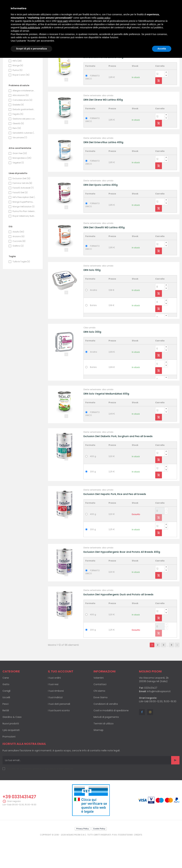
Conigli (6, 721)
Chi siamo (99, 721)
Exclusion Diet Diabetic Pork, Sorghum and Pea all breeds (118, 466)
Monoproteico (22, 188)
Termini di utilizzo (104, 753)
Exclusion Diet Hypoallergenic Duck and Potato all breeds (118, 624)
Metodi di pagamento (106, 747)
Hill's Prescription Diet (24, 227)
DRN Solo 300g (92, 362)
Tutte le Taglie (21, 291)
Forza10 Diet (20, 222)
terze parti (63, 21)
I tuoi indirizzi (55, 727)
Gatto (6, 714)
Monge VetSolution (24, 236)
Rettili (6, 740)
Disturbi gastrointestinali (24, 139)
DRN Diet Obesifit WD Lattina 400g (104, 257)
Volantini (99, 707)
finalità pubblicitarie (30, 27)
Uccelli (6, 727)
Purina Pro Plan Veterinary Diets (24, 241)
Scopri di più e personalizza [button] (31, 49)
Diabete (18, 134)
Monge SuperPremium (24, 232)
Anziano (18, 266)
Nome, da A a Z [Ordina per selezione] (158, 69)
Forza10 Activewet (23, 217)
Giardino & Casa (12, 747)
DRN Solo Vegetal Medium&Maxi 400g (106, 423)
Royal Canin (21, 104)
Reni (17, 158)
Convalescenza (22, 130)
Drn (16, 72)
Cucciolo (19, 271)
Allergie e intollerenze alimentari (24, 120)
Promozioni (9, 766)
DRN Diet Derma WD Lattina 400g (103, 87)
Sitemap (98, 760)
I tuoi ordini (54, 707)
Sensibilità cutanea (24, 162)
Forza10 (18, 86)
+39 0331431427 (19, 826)
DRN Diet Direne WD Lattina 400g (103, 129)
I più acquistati (11, 760)
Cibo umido (89, 357)
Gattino (18, 275)
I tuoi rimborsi (56, 721)
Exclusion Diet (21, 208)
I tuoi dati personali (59, 734)
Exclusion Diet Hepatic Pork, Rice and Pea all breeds (115, 524)
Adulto (18, 261)
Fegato (18, 144)
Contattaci (100, 714)
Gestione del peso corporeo (24, 148)
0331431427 (151, 717)
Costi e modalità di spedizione (111, 740)
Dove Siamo (101, 727)
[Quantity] (160, 104)
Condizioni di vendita (106, 734)
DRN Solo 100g (92, 300)
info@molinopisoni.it (159, 721)
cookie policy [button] (104, 18)
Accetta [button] (162, 49)
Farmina (19, 81)
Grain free (20, 183)
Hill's (17, 90)
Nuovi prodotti (11, 753)
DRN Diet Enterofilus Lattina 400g (103, 172)
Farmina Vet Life (22, 213)
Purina (17, 100)
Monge (18, 95)
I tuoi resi (53, 714)
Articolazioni (21, 125)
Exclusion (19, 76)
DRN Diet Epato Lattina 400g (101, 215)
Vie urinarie (20, 167)
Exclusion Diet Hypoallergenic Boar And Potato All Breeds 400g (122, 582)
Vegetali (18, 192)
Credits (138, 864)
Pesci (6, 734)
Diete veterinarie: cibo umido (98, 83)
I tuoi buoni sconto (59, 740)
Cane (6, 707)
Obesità (18, 153)
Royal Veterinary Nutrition (24, 246)
